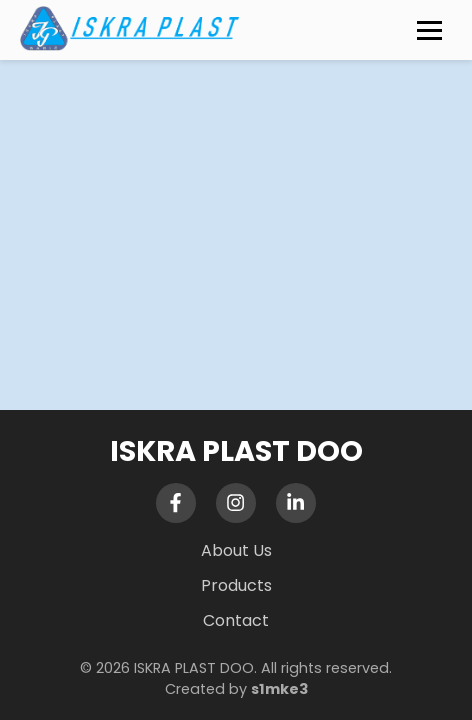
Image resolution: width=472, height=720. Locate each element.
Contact (236, 620)
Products (236, 585)
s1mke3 (279, 689)
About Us (236, 550)
